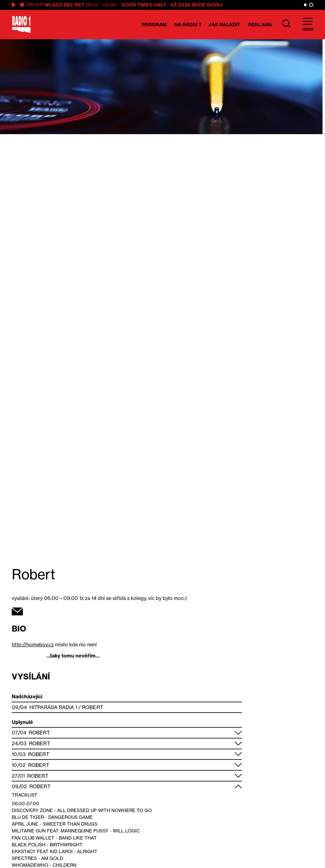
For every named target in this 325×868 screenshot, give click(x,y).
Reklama (260, 25)
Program (154, 25)
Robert (92, 707)
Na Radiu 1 (188, 25)
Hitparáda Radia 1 (53, 707)
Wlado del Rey (64, 5)
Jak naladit (224, 25)
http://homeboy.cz (33, 645)
